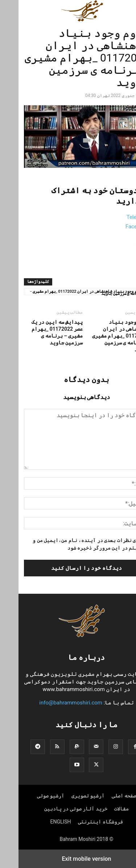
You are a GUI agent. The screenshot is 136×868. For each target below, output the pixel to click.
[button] (120, 11)
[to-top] (127, 856)
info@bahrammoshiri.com (52, 703)
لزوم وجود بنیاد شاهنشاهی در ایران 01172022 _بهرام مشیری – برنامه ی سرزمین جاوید (102, 336)
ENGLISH (42, 822)
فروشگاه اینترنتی (82, 822)
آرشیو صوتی (32, 796)
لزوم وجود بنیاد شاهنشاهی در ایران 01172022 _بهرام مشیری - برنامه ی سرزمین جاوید (68, 292)
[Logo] (68, 635)
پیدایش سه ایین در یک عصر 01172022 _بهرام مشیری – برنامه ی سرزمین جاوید (39, 332)
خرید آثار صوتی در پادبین (57, 809)
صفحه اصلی (105, 796)
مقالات (103, 809)
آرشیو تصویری (69, 796)
